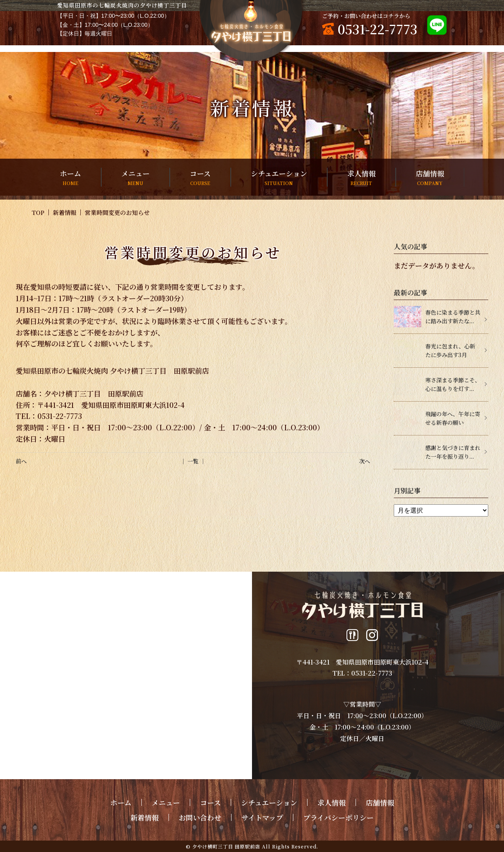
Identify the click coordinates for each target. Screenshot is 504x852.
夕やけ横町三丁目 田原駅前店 (226, 846)
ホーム (70, 177)
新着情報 (65, 212)
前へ (21, 461)
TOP (38, 212)
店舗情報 (430, 177)
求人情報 (361, 177)
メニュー (135, 177)
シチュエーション (279, 177)
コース (200, 177)
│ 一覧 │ (193, 461)
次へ (365, 461)
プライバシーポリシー (338, 817)
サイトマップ (262, 817)
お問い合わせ (200, 817)
